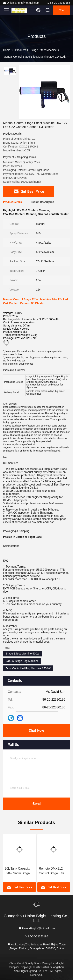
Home (7, 50)
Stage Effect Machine (44, 50)
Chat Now (36, 731)
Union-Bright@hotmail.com (21, 3)
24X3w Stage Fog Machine (22, 661)
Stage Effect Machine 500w (22, 654)
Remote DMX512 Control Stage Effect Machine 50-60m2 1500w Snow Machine (53, 871)
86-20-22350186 (58, 3)
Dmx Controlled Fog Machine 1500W (28, 668)
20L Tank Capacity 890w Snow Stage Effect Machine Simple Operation (17, 871)
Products (21, 50)
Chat (62, 10)
